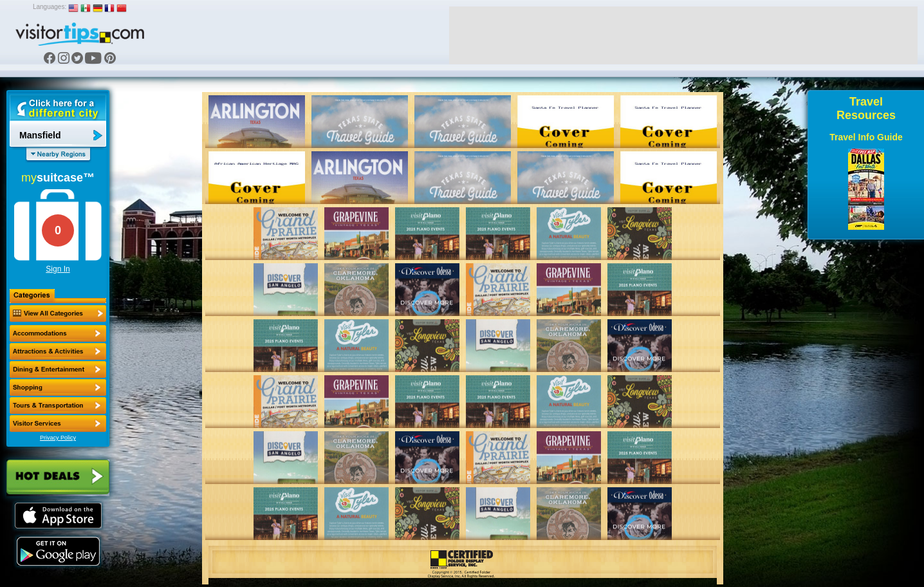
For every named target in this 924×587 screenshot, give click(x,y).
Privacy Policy (58, 438)
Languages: (50, 7)
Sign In (58, 269)
